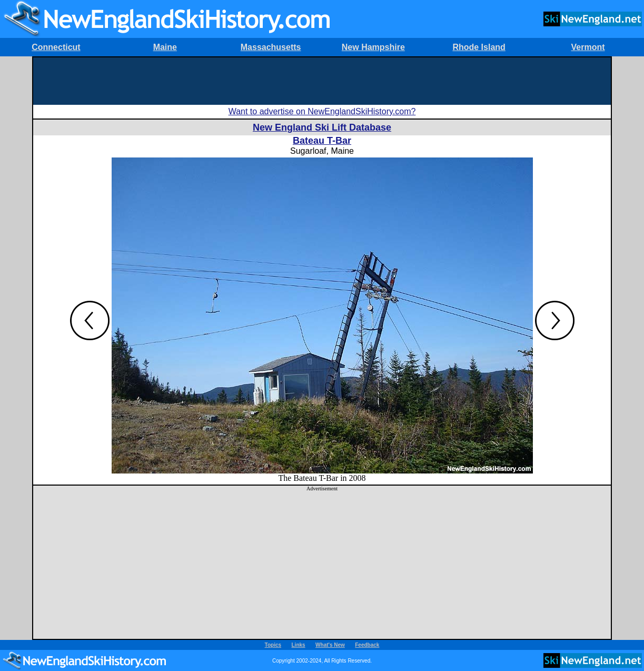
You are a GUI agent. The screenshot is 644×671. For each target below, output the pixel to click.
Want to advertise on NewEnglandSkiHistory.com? (322, 111)
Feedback (367, 645)
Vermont (588, 47)
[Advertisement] (322, 81)
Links (299, 645)
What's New (330, 645)
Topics (273, 645)
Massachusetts (271, 47)
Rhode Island (479, 47)
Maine (165, 47)
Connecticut (56, 47)
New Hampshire (373, 47)
